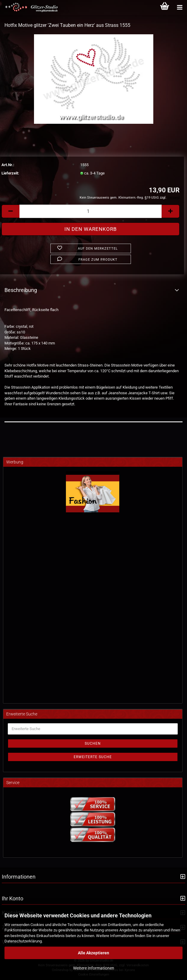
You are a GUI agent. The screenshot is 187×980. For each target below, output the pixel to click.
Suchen (93, 743)
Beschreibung (21, 290)
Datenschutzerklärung (23, 941)
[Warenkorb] (165, 7)
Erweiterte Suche (93, 757)
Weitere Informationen (94, 968)
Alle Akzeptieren (93, 953)
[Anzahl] (91, 211)
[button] (10, 211)
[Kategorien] (180, 7)
